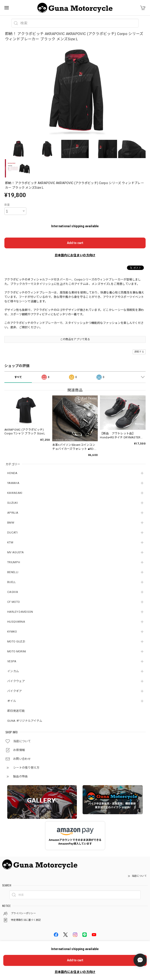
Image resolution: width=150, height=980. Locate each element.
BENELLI (13, 572)
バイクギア (15, 691)
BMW (11, 523)
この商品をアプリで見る (75, 339)
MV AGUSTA (15, 552)
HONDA (12, 473)
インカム (13, 671)
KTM (10, 542)
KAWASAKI (15, 493)
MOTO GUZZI (16, 641)
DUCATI (12, 532)
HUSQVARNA (16, 622)
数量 (7, 205)
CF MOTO (14, 602)
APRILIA (13, 513)
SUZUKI (13, 503)
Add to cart (75, 243)
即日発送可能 (16, 711)
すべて (18, 377)
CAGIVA (13, 592)
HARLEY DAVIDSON (20, 612)
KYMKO (12, 632)
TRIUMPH (14, 562)
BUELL (12, 582)
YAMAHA (13, 483)
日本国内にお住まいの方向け (75, 255)
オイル (12, 701)
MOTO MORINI (17, 651)
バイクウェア (16, 681)
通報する (139, 352)
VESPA (12, 661)
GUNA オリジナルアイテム (25, 721)
